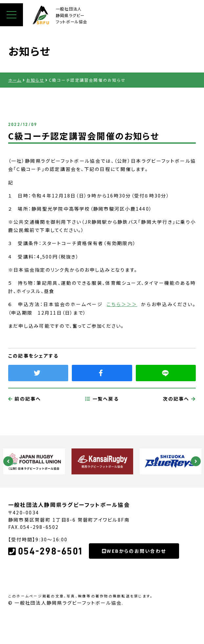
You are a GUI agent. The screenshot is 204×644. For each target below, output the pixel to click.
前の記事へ (25, 429)
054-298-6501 (45, 582)
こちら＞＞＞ (122, 304)
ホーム (15, 80)
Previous (8, 461)
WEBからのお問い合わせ (134, 582)
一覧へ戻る (102, 429)
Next (196, 461)
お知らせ (35, 80)
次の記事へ (179, 429)
